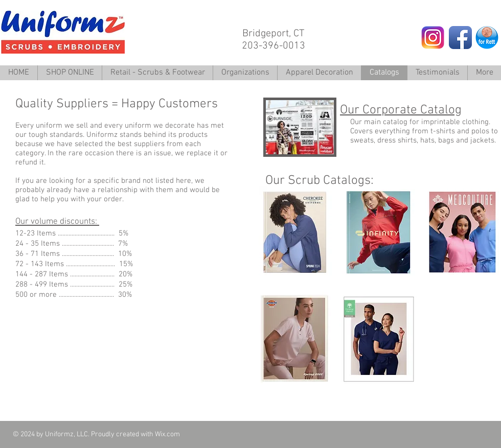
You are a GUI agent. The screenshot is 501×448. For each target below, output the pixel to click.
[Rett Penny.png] (487, 38)
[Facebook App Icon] (460, 38)
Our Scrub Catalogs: (320, 181)
